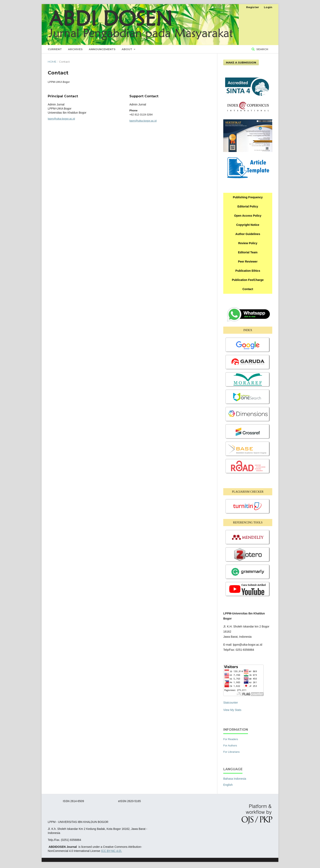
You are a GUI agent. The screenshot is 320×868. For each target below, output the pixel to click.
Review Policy (248, 243)
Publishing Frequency (248, 197)
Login (268, 7)
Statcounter (231, 703)
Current (55, 49)
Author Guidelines (248, 234)
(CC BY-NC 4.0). (112, 851)
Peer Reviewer (248, 262)
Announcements (102, 49)
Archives (75, 49)
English (228, 785)
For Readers (231, 739)
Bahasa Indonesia (235, 779)
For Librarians (231, 752)
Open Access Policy (248, 216)
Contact (248, 289)
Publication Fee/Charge (248, 280)
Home (52, 62)
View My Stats (232, 710)
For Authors (230, 746)
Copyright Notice (248, 225)
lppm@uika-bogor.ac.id (61, 119)
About (127, 49)
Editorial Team (248, 252)
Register (253, 7)
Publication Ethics (248, 271)
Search (262, 49)
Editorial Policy (248, 206)
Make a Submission (241, 62)
